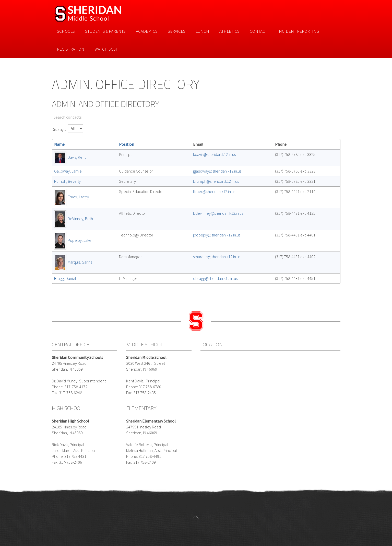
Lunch (202, 31)
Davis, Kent (77, 157)
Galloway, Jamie (68, 171)
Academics (147, 31)
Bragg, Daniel (65, 278)
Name (59, 144)
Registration (71, 49)
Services (177, 31)
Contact (259, 31)
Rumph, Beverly (67, 181)
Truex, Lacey (78, 197)
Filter (52, 113)
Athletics (229, 31)
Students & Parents (105, 31)
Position (127, 144)
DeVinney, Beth (80, 219)
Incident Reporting (298, 31)
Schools (66, 31)
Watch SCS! (106, 49)
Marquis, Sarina (80, 262)
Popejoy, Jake (80, 240)
